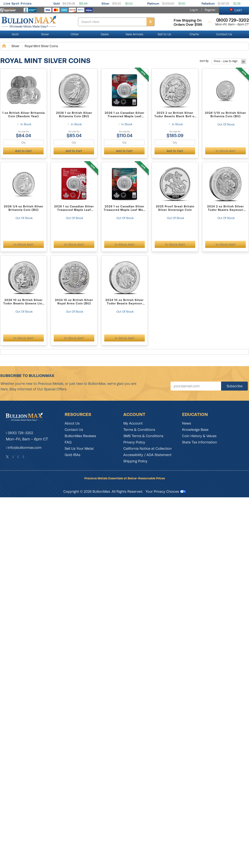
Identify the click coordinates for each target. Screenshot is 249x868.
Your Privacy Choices (166, 492)
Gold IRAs (72, 455)
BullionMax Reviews (80, 436)
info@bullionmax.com (25, 448)
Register (210, 10)
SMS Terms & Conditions (143, 436)
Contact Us (224, 34)
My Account (133, 423)
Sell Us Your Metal (79, 449)
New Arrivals (134, 34)
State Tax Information (200, 442)
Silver (105, 4)
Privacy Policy (134, 442)
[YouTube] (23, 457)
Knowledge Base (195, 430)
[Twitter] (7, 457)
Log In (194, 10)
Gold (57, 4)
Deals (105, 34)
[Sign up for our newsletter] (196, 386)
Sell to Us (164, 34)
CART (236, 10)
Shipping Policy (135, 461)
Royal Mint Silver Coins (41, 46)
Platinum (153, 4)
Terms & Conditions (139, 430)
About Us (72, 423)
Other (75, 34)
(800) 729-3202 (20, 433)
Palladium (208, 4)
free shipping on (188, 20)
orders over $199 (188, 25)
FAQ (68, 442)
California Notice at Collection (148, 449)
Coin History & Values (199, 436)
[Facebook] (13, 457)
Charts (194, 34)
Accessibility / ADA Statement (147, 455)
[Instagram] (18, 457)
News (187, 423)
